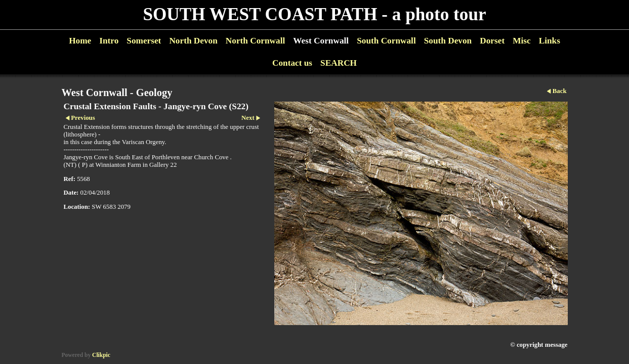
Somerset (144, 41)
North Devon (193, 41)
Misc (521, 41)
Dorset (492, 41)
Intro (109, 41)
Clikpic (101, 355)
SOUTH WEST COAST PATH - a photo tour (314, 14)
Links (550, 41)
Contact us (292, 63)
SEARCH (339, 63)
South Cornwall (386, 41)
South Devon (448, 41)
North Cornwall (256, 41)
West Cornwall (321, 41)
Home (80, 41)
